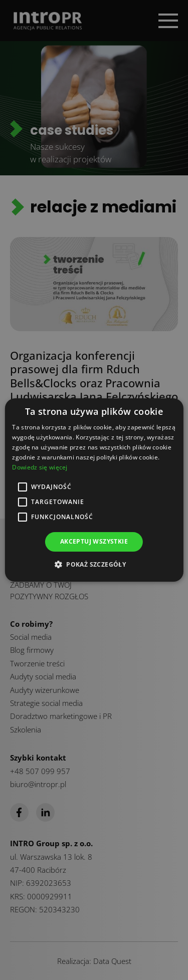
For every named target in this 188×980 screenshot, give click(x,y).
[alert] (94, 490)
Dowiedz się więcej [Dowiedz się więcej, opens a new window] (40, 467)
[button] (94, 564)
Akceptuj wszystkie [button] (94, 541)
